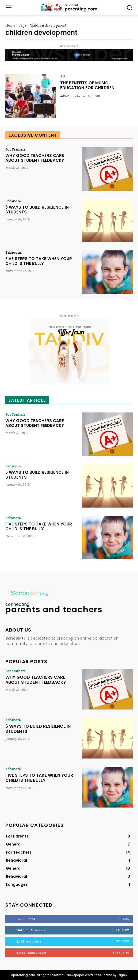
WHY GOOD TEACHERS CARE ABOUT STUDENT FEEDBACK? (35, 158)
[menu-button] (9, 7)
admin (65, 96)
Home (10, 25)
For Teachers (15, 149)
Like (126, 919)
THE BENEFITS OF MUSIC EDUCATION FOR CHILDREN (87, 85)
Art (63, 76)
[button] (129, 7)
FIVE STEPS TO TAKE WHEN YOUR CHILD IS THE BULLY (39, 261)
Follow (123, 930)
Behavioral (13, 201)
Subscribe (121, 952)
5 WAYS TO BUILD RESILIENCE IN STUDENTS (37, 210)
